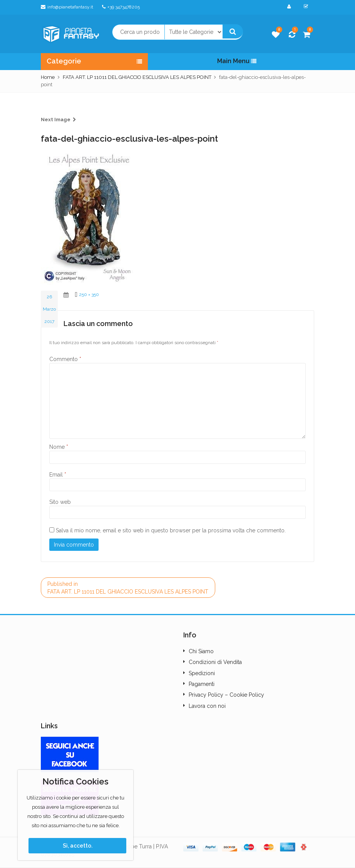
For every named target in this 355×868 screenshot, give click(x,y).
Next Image (56, 120)
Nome (59, 447)
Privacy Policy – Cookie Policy (226, 695)
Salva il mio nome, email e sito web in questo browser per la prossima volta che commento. (171, 530)
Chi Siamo (201, 651)
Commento (65, 359)
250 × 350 (89, 294)
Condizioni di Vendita (215, 662)
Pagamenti (202, 684)
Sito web (60, 502)
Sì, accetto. (78, 846)
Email (58, 475)
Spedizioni (202, 673)
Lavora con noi (207, 706)
